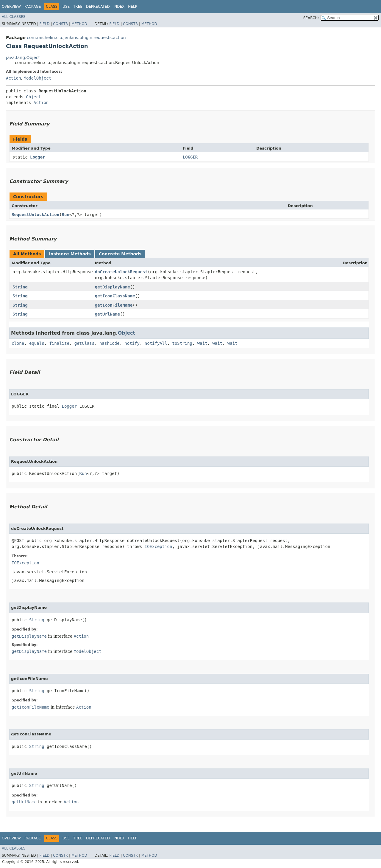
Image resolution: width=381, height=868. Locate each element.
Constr (60, 24)
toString (182, 343)
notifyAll (156, 343)
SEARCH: (311, 18)
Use (66, 7)
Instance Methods (70, 254)
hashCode (109, 343)
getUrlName (107, 314)
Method (79, 24)
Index (119, 7)
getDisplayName (113, 287)
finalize (59, 343)
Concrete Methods (120, 254)
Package (33, 7)
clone (18, 343)
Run (66, 215)
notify (132, 343)
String (20, 287)
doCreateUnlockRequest (121, 272)
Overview (11, 7)
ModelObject (37, 78)
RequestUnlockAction (35, 215)
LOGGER (190, 157)
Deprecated (98, 7)
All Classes (14, 17)
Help (133, 7)
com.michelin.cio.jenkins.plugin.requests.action (76, 38)
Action (14, 78)
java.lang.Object (23, 58)
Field (44, 24)
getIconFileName (114, 305)
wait (202, 343)
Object (33, 97)
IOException (159, 546)
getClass (84, 343)
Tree (78, 7)
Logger (38, 157)
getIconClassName (115, 296)
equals (37, 343)
